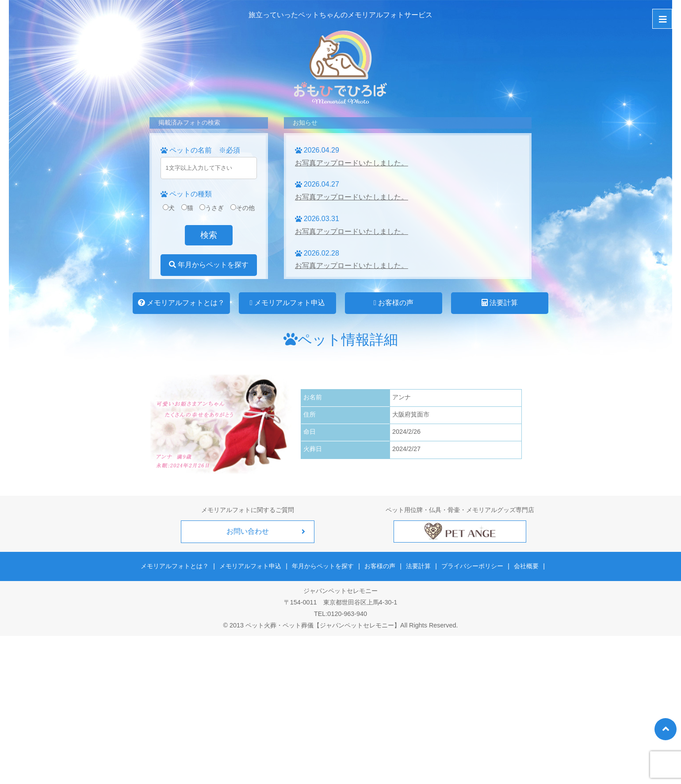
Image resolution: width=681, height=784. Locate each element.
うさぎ (212, 208)
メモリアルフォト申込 (287, 303)
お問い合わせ (248, 531)
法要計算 (500, 303)
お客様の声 (394, 303)
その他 (243, 208)
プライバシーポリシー (472, 566)
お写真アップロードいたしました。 (352, 163)
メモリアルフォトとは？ (181, 303)
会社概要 (526, 566)
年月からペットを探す (209, 265)
